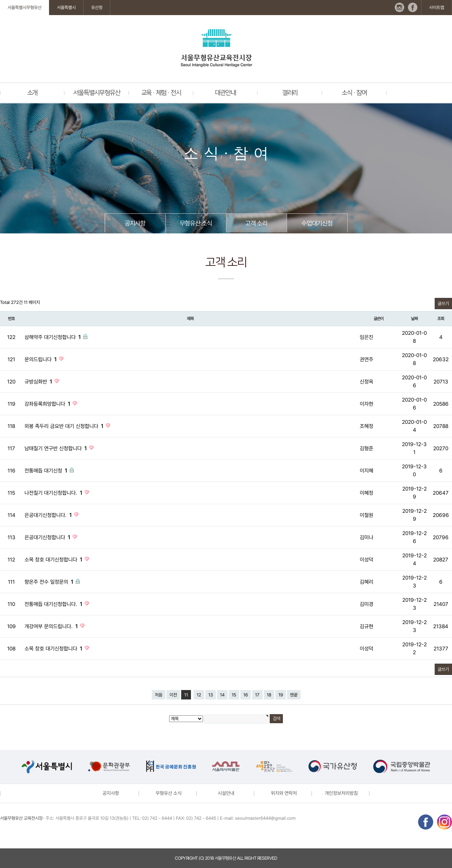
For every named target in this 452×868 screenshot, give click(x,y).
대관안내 (225, 93)
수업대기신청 (317, 223)
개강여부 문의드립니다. (52, 626)
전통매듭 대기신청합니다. (54, 604)
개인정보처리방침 (341, 793)
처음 (159, 695)
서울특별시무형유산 (24, 8)
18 (269, 695)
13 (211, 695)
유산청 (97, 8)
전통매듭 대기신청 (47, 471)
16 (246, 695)
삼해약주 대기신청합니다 (53, 337)
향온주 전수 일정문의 (50, 582)
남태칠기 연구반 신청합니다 (56, 448)
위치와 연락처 (284, 793)
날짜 (414, 319)
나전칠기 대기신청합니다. (54, 493)
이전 (173, 695)
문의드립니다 (41, 359)
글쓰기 (443, 304)
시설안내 (226, 793)
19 (281, 695)
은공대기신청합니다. (49, 515)
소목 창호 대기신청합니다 (54, 560)
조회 (441, 319)
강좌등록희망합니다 (48, 404)
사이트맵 (437, 8)
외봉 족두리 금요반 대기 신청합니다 (65, 426)
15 (234, 695)
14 (222, 695)
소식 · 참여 (354, 93)
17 (257, 695)
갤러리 (290, 93)
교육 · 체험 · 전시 (161, 93)
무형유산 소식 (196, 223)
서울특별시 (66, 8)
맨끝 (294, 695)
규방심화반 (39, 382)
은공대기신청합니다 (48, 537)
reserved (267, 858)
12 (199, 695)
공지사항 (135, 223)
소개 (32, 93)
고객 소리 (256, 223)
